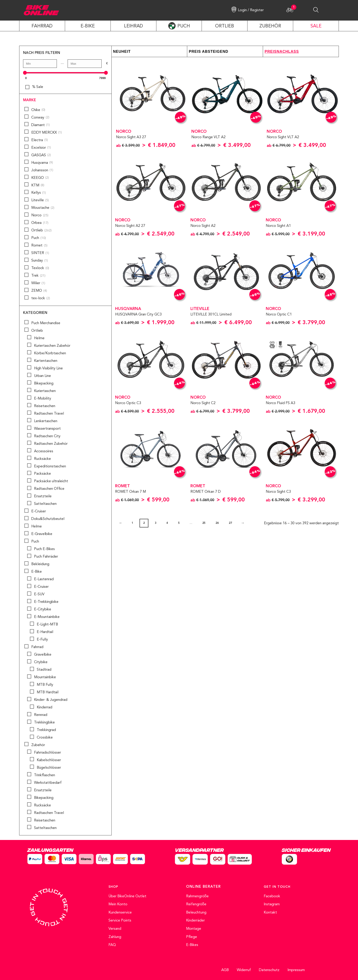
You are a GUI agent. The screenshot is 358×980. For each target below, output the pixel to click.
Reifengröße (196, 904)
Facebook (272, 896)
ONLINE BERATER (203, 887)
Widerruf (244, 970)
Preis (195, 52)
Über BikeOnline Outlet (127, 896)
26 (217, 523)
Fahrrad (42, 26)
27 (230, 523)
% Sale (38, 87)
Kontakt (270, 913)
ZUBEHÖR (270, 26)
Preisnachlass (282, 52)
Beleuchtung (196, 913)
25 (204, 523)
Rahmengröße (197, 896)
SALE (316, 26)
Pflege (192, 937)
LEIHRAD (133, 26)
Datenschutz (269, 970)
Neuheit (122, 52)
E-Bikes (192, 945)
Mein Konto (118, 904)
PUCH (184, 26)
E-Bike (88, 26)
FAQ (112, 945)
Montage (194, 929)
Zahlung (115, 937)
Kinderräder (195, 921)
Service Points (120, 921)
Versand (115, 929)
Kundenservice (120, 913)
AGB (225, 970)
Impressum (296, 970)
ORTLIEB (225, 26)
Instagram (272, 904)
